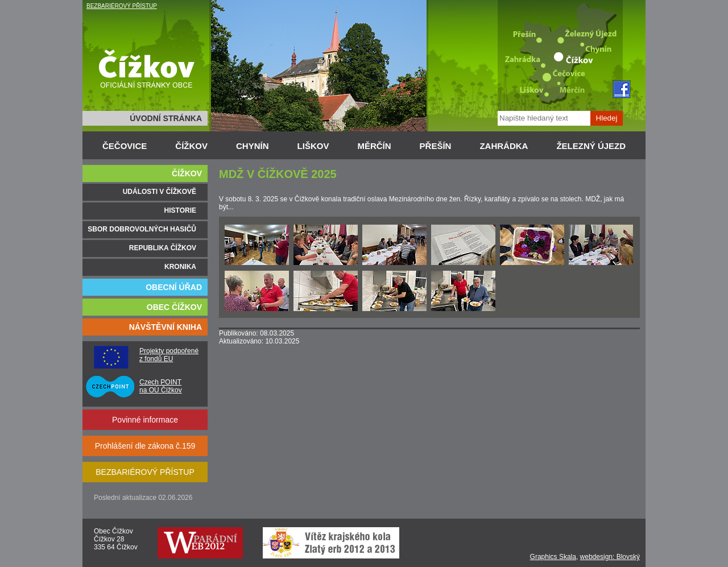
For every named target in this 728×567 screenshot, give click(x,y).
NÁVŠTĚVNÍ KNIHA (166, 327)
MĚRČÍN (374, 146)
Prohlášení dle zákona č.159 (145, 446)
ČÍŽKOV (191, 146)
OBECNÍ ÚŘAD (174, 287)
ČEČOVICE (125, 146)
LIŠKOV (313, 146)
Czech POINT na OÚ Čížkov (161, 386)
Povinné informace (145, 420)
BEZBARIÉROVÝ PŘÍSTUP (122, 6)
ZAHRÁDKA (504, 146)
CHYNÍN (253, 146)
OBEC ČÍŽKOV (174, 307)
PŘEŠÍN (436, 146)
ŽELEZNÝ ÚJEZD (591, 146)
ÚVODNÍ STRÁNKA (166, 118)
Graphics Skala (553, 557)
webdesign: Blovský (610, 557)
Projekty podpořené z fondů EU (169, 355)
